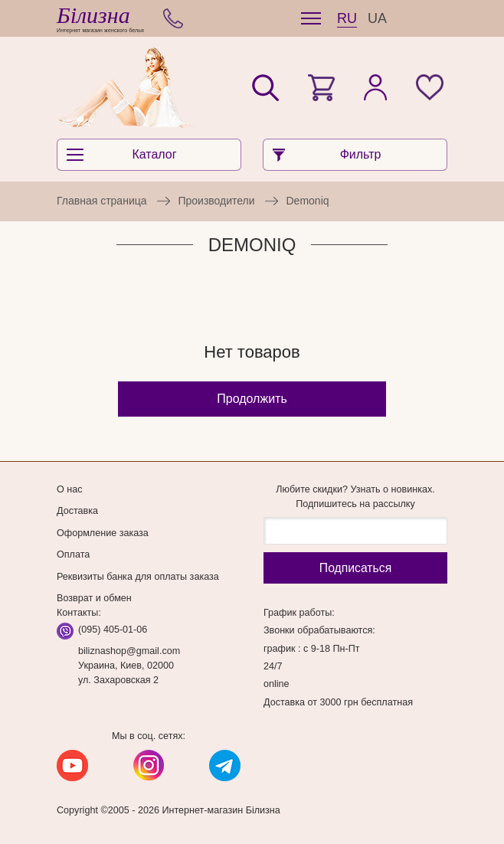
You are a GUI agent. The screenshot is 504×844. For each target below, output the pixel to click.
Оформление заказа (103, 533)
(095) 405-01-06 (113, 630)
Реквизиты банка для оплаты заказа (138, 577)
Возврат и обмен (94, 598)
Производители (216, 201)
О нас (70, 489)
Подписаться (355, 568)
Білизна (93, 15)
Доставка (77, 511)
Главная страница (102, 201)
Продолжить (252, 399)
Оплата (73, 554)
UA (377, 18)
